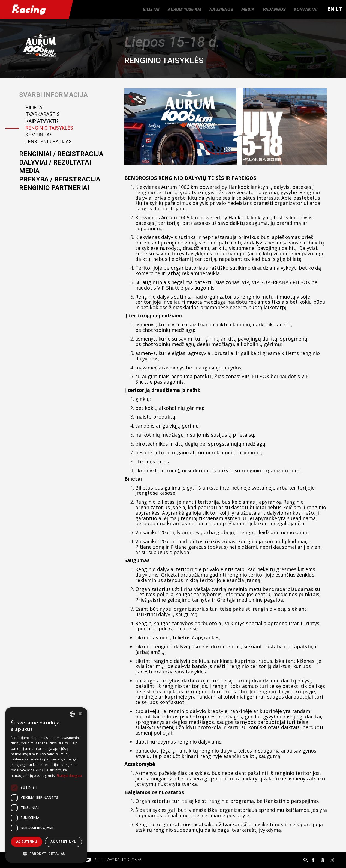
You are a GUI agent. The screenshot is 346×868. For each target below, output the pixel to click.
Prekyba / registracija (60, 179)
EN (331, 9)
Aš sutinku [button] (27, 842)
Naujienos (221, 9)
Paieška (306, 860)
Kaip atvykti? (42, 121)
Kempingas (39, 135)
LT (339, 9)
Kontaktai (306, 9)
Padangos (274, 9)
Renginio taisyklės (49, 128)
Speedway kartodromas (119, 860)
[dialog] (46, 785)
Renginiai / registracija (61, 154)
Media (248, 9)
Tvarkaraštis (43, 114)
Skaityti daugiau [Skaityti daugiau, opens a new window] (69, 776)
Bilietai (151, 9)
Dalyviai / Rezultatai (55, 162)
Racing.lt (34, 10)
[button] (46, 854)
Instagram (332, 860)
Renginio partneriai (54, 188)
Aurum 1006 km (184, 9)
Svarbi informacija (53, 95)
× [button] (80, 714)
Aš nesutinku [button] (63, 842)
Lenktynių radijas (49, 141)
